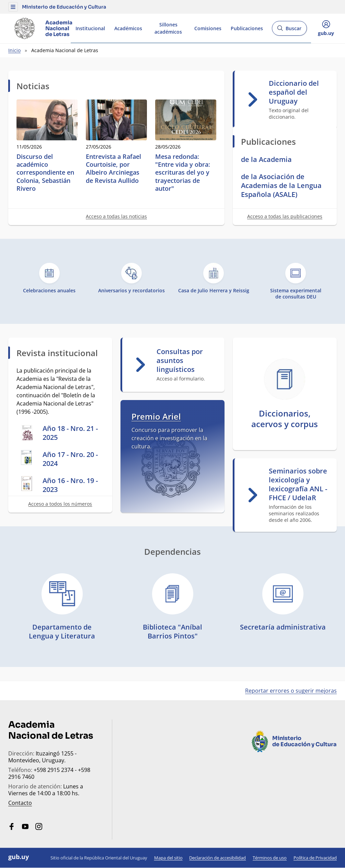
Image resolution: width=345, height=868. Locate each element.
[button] (13, 7)
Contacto (20, 803)
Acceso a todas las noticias (116, 216)
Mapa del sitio (168, 858)
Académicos (128, 28)
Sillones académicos (168, 28)
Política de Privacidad (315, 858)
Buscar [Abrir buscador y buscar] (289, 30)
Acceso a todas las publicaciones (285, 216)
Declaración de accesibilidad (217, 858)
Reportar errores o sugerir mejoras (291, 691)
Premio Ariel (156, 416)
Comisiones (208, 28)
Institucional (90, 28)
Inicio (14, 50)
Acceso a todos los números (60, 504)
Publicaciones (247, 28)
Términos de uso (270, 858)
